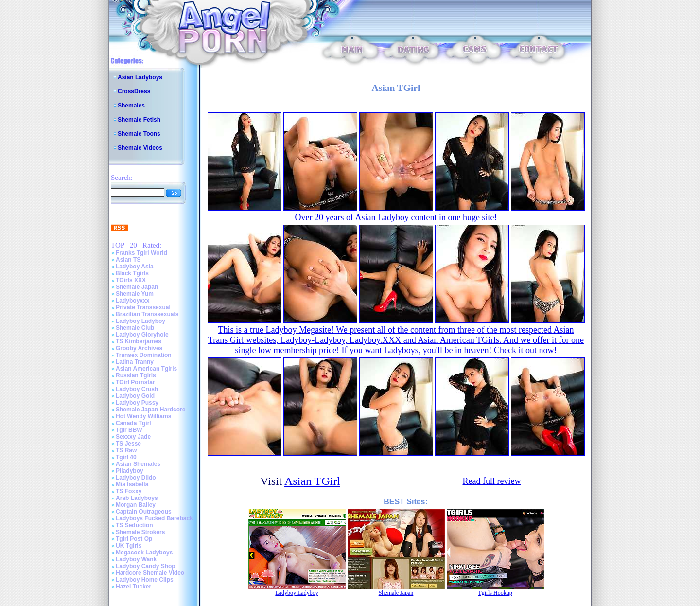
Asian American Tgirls (146, 369)
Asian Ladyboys (140, 77)
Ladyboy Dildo (136, 478)
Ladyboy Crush (137, 389)
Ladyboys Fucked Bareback (154, 518)
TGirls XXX (131, 280)
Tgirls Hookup (495, 593)
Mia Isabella (132, 484)
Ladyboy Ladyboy (140, 321)
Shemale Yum (135, 294)
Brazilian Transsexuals (147, 314)
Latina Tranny (135, 362)
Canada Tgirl (133, 423)
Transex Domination (144, 355)
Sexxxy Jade (133, 437)
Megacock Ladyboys (144, 553)
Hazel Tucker (133, 587)
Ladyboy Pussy (137, 403)
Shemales (131, 106)
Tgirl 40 (126, 457)
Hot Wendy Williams (143, 416)
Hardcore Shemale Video (150, 573)
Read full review (492, 481)
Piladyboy (130, 471)
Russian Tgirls (136, 375)
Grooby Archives (139, 348)
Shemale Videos (140, 148)
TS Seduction (134, 525)
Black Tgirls (132, 273)
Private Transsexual (143, 307)
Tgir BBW (129, 430)
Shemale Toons (139, 134)
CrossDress (134, 91)
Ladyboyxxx (132, 301)
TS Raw (126, 450)
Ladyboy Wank (136, 559)
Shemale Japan (137, 287)
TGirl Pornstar (135, 382)
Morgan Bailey (136, 505)
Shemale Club (135, 328)
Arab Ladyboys (137, 498)
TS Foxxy (129, 491)
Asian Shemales (138, 464)
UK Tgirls (129, 546)
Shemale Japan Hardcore (150, 410)
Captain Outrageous (144, 512)
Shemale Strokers (140, 532)
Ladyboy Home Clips (145, 580)
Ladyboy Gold (135, 396)
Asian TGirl (312, 481)
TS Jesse (128, 444)
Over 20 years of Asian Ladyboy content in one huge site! (396, 217)
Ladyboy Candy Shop (146, 566)
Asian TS (128, 260)
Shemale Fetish (139, 120)
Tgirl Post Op (134, 539)
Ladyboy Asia (135, 267)
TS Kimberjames (139, 341)
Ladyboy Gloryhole (142, 335)
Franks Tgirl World (141, 253)
